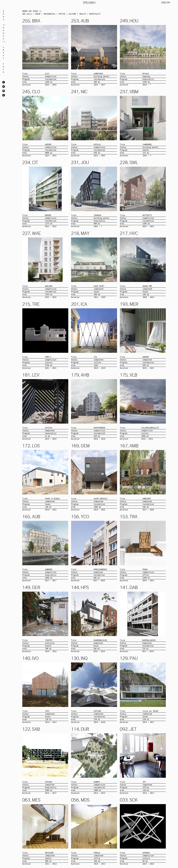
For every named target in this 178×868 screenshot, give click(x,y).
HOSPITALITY (95, 14)
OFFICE (62, 14)
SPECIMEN (89, 3)
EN (164, 3)
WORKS (3, 33)
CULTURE (72, 14)
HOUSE (38, 14)
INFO (3, 68)
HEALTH (83, 14)
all (29, 14)
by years (34, 11)
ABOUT (3, 53)
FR (169, 3)
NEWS (3, 15)
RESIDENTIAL (50, 14)
